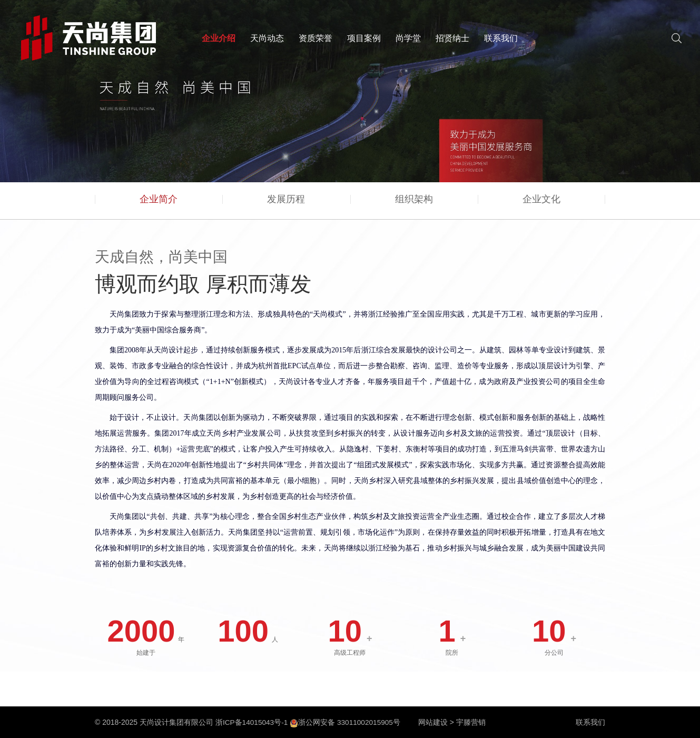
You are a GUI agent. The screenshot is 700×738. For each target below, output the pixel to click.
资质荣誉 (316, 38)
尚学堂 (408, 38)
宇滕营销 (474, 722)
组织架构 (414, 203)
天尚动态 (267, 38)
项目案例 (364, 38)
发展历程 (286, 203)
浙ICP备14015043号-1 (252, 722)
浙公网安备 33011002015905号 (347, 722)
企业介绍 (219, 38)
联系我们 (501, 38)
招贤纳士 (452, 38)
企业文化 (541, 203)
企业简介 (159, 203)
